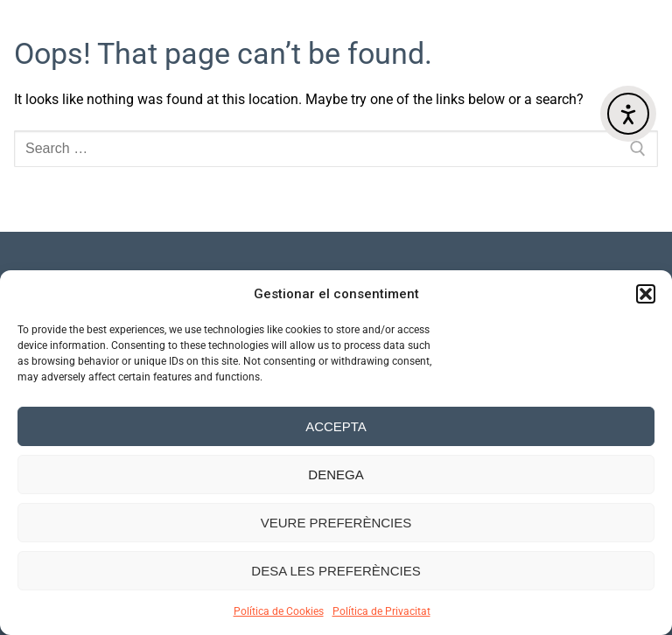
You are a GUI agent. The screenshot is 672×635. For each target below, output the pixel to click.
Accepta (336, 426)
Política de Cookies (279, 611)
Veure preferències (336, 523)
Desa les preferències (336, 571)
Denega (336, 475)
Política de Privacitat (381, 611)
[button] (646, 294)
